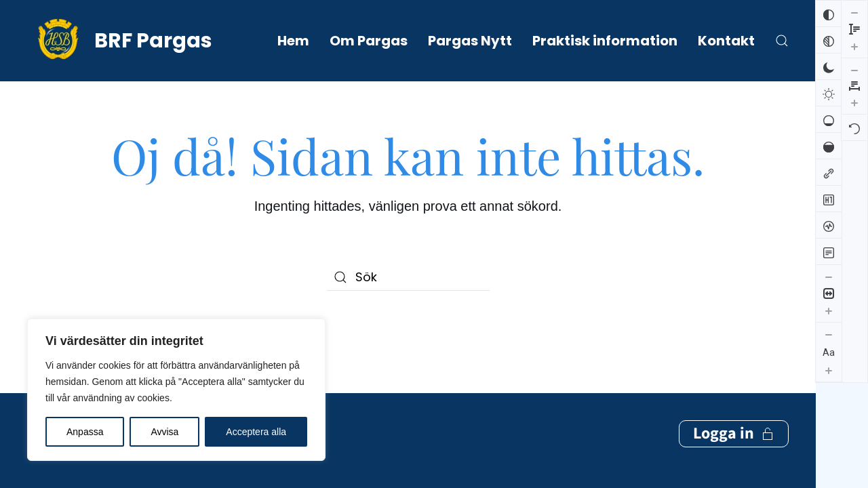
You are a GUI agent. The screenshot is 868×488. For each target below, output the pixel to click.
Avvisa (164, 432)
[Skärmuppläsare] (829, 225)
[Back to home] (120, 41)
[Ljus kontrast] (829, 93)
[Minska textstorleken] (829, 334)
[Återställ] (854, 70)
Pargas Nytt (470, 41)
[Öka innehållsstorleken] (829, 310)
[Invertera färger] (829, 14)
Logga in (734, 379)
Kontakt (726, 41)
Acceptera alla (256, 432)
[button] (782, 41)
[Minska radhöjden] (829, 394)
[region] (176, 390)
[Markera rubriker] (829, 199)
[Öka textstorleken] (829, 370)
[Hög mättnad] (829, 146)
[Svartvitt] (829, 40)
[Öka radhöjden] (829, 428)
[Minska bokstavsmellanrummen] (854, 12)
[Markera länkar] (829, 172)
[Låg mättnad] (829, 119)
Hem (293, 41)
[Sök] (408, 277)
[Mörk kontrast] (829, 66)
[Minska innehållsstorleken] (829, 277)
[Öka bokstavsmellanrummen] (854, 45)
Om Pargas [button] (369, 41)
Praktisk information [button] (605, 41)
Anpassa (85, 432)
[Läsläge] (829, 251)
